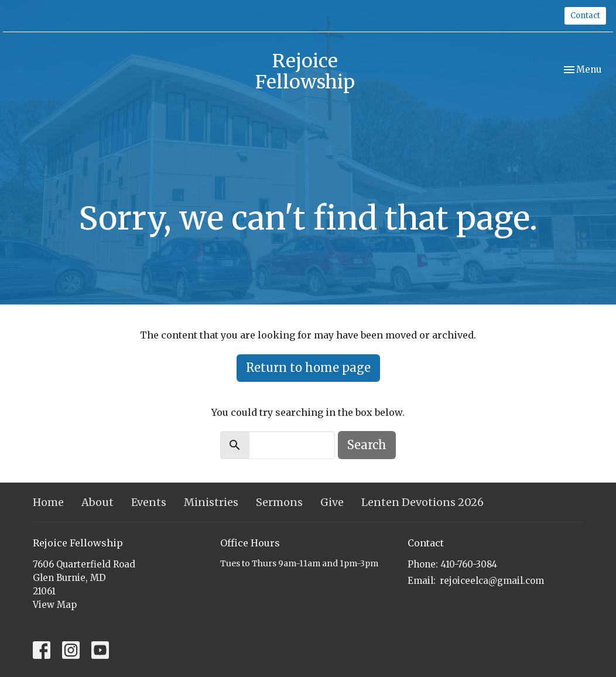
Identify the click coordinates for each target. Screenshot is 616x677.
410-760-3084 (469, 564)
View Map (55, 605)
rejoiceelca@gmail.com (492, 581)
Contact (585, 16)
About (97, 502)
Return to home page (308, 367)
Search (367, 445)
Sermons (279, 502)
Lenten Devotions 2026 (422, 502)
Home (48, 502)
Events (149, 502)
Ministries (211, 502)
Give (332, 502)
